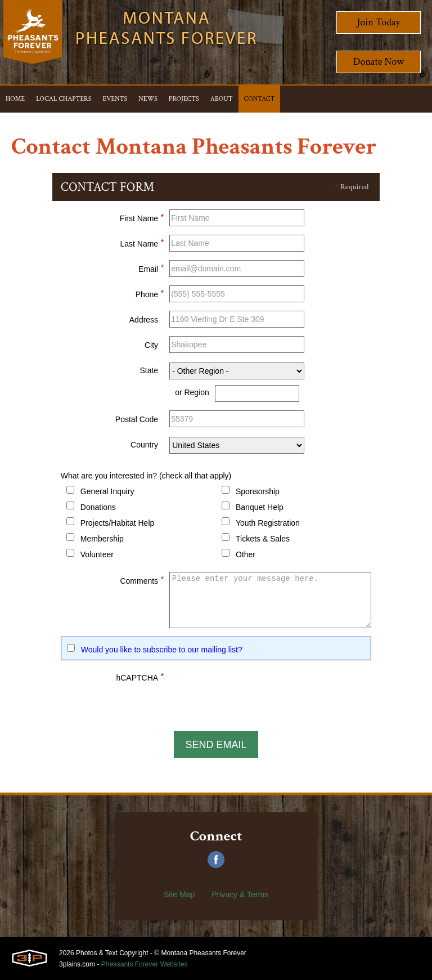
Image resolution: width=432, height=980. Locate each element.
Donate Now (379, 62)
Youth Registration (268, 523)
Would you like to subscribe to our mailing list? (162, 650)
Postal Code (137, 419)
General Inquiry (107, 491)
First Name (142, 217)
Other (246, 554)
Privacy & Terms (240, 894)
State (149, 370)
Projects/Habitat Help (118, 523)
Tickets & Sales (263, 539)
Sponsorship (258, 491)
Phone (150, 293)
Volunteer (97, 554)
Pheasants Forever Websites (145, 964)
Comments (142, 579)
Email (151, 267)
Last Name (142, 242)
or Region (192, 392)
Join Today (379, 22)
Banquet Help (260, 507)
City (151, 345)
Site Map (179, 894)
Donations (98, 507)
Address (144, 320)
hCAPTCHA (140, 676)
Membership (102, 539)
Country (144, 445)
